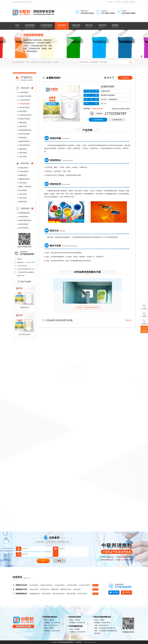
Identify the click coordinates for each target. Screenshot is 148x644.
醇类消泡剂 (23, 202)
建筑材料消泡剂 (25, 141)
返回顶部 (144, 329)
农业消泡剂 (23, 156)
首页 (28, 62)
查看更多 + (129, 320)
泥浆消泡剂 (23, 153)
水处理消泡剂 (24, 92)
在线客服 (115, 592)
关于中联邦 (117, 2)
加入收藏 (109, 2)
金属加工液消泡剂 (25, 96)
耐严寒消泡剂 (24, 228)
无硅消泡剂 (23, 183)
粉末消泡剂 (23, 190)
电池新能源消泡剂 (25, 130)
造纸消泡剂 (23, 111)
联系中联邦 (125, 2)
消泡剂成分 (25, 163)
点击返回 (125, 78)
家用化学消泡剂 (25, 119)
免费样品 (128, 592)
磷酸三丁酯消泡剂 (25, 187)
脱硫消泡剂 (23, 149)
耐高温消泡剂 (24, 217)
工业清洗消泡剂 (25, 100)
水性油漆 (56, 62)
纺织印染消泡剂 (25, 134)
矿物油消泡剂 (24, 171)
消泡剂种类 (35, 62)
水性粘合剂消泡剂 (25, 115)
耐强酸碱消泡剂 (25, 213)
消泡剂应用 (25, 88)
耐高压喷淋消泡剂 (25, 220)
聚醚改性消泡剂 (25, 179)
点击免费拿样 (98, 120)
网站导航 (133, 2)
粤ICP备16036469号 (90, 642)
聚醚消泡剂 (23, 175)
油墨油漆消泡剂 (25, 145)
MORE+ (95, 585)
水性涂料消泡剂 (46, 62)
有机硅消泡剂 (24, 168)
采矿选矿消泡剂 (25, 107)
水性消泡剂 (23, 194)
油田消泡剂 (23, 126)
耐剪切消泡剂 (24, 224)
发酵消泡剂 (23, 123)
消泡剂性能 (25, 208)
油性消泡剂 (23, 198)
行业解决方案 (117, 120)
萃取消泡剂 (23, 138)
